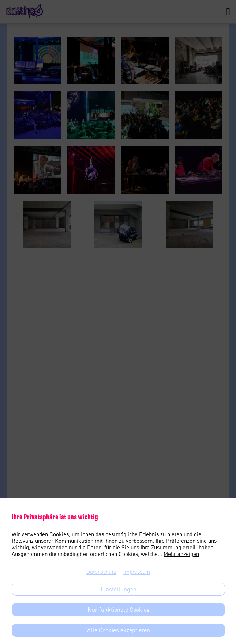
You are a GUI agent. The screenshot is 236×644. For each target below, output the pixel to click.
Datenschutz (101, 572)
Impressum (137, 572)
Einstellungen (119, 589)
